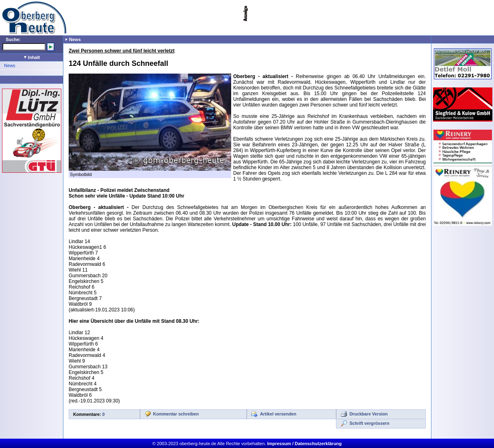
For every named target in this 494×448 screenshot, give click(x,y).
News (10, 65)
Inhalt (32, 57)
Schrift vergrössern (369, 423)
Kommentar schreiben (176, 414)
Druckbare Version (368, 414)
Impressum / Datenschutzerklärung (304, 444)
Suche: (13, 39)
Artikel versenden (278, 414)
